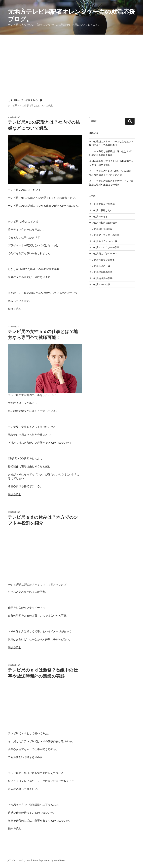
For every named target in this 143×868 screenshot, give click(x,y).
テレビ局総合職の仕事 (101, 272)
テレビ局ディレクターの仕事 (104, 247)
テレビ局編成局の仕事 (101, 278)
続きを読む (15, 309)
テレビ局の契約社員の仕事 (103, 223)
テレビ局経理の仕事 (100, 266)
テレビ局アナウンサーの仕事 (104, 235)
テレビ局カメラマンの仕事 (103, 241)
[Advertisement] (71, 59)
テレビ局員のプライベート (103, 254)
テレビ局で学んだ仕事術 (102, 204)
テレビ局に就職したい (101, 210)
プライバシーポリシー (19, 860)
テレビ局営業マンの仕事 (102, 260)
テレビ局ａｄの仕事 (100, 284)
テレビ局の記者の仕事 (101, 229)
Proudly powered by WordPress (49, 860)
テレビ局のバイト (99, 217)
